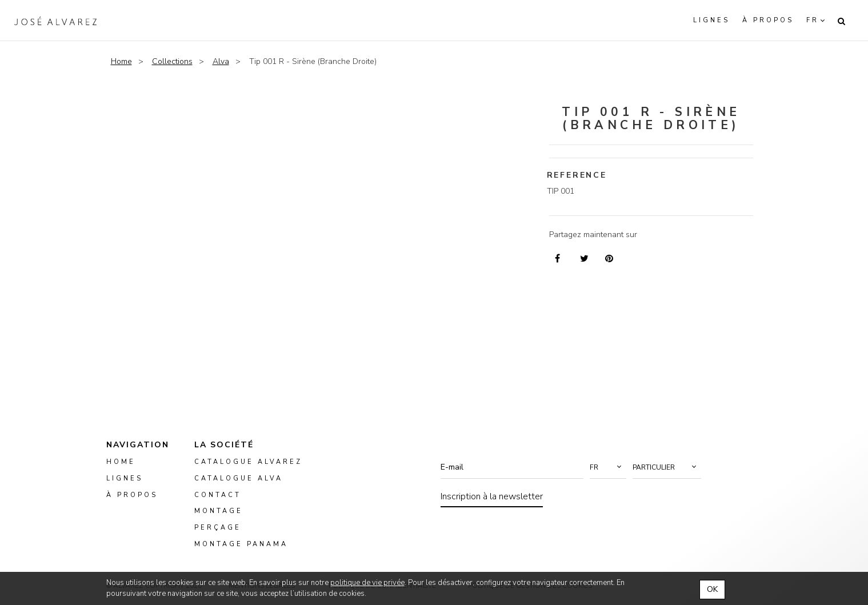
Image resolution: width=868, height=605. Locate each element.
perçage (218, 528)
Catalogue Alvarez (248, 462)
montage (219, 512)
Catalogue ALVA (239, 478)
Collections (172, 61)
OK (712, 589)
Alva (221, 61)
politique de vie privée (367, 583)
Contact (218, 495)
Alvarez (55, 21)
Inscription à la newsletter (492, 496)
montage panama (241, 544)
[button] (608, 467)
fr (813, 20)
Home (121, 61)
